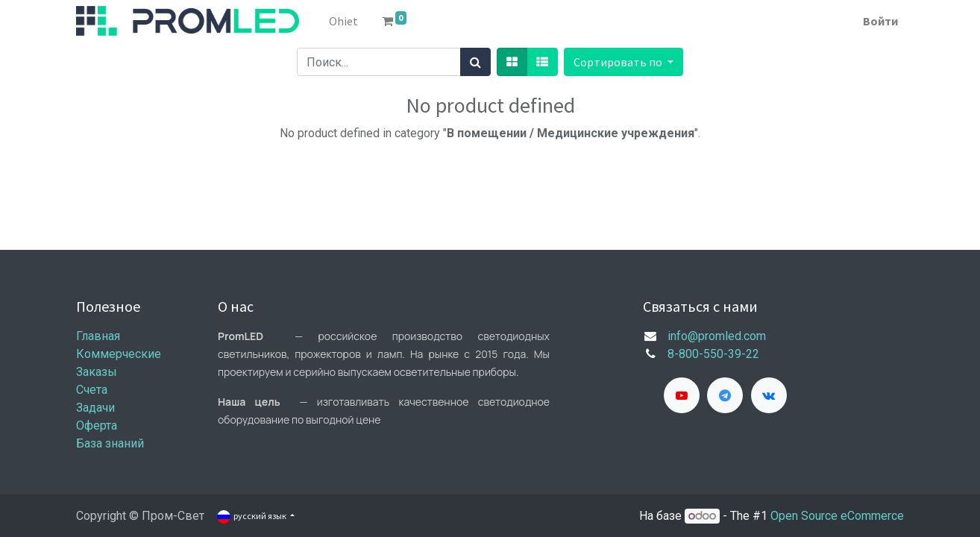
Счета (92, 390)
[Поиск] (475, 62)
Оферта (97, 425)
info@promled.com (717, 336)
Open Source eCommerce (837, 516)
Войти (880, 21)
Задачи (95, 408)
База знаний (110, 443)
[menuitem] (343, 21)
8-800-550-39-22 (713, 354)
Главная (98, 336)
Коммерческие (119, 354)
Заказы (97, 372)
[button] (624, 62)
